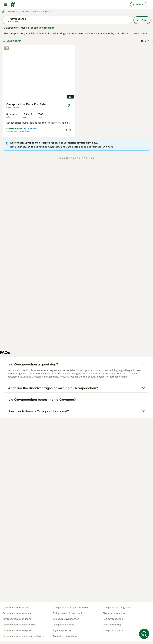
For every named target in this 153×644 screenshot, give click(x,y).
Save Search (12, 41)
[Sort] (147, 41)
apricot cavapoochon (65, 636)
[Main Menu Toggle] (6, 5)
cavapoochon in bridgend (17, 619)
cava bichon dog (112, 625)
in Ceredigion (47, 28)
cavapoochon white (64, 625)
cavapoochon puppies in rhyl (19, 625)
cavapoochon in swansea (17, 613)
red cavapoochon (113, 619)
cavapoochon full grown (117, 608)
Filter (142, 20)
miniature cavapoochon (66, 619)
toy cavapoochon (62, 630)
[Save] (68, 105)
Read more (141, 33)
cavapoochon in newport (17, 630)
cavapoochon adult (114, 630)
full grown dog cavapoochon (69, 613)
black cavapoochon (114, 613)
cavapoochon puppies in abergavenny (24, 636)
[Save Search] (144, 634)
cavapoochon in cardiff (16, 608)
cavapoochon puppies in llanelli (71, 608)
